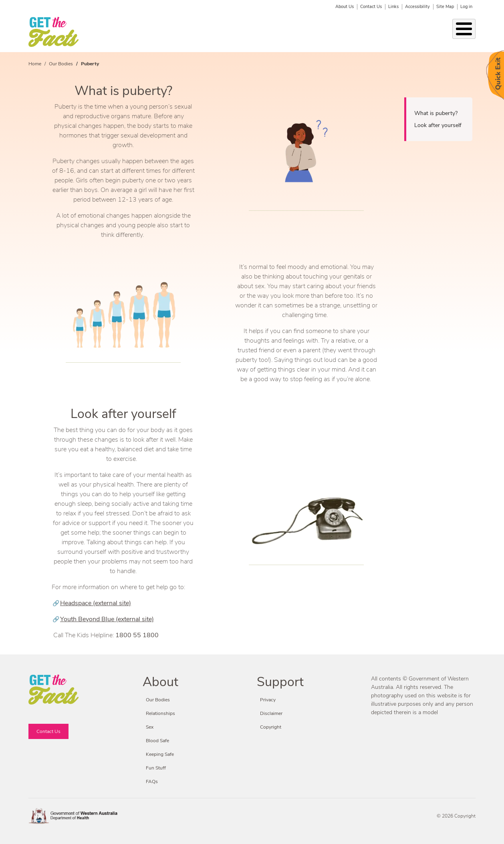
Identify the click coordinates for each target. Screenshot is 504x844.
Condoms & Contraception (296, 32)
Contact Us (371, 7)
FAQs (152, 781)
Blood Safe (358, 32)
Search (470, 28)
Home (35, 64)
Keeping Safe (247, 32)
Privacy (268, 700)
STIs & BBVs (185, 32)
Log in (466, 7)
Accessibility (417, 7)
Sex (221, 32)
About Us (345, 7)
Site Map (445, 7)
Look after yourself (438, 125)
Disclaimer (271, 713)
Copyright (271, 727)
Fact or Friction (427, 32)
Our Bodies (101, 32)
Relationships (147, 32)
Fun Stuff (391, 32)
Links (393, 7)
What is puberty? (436, 113)
